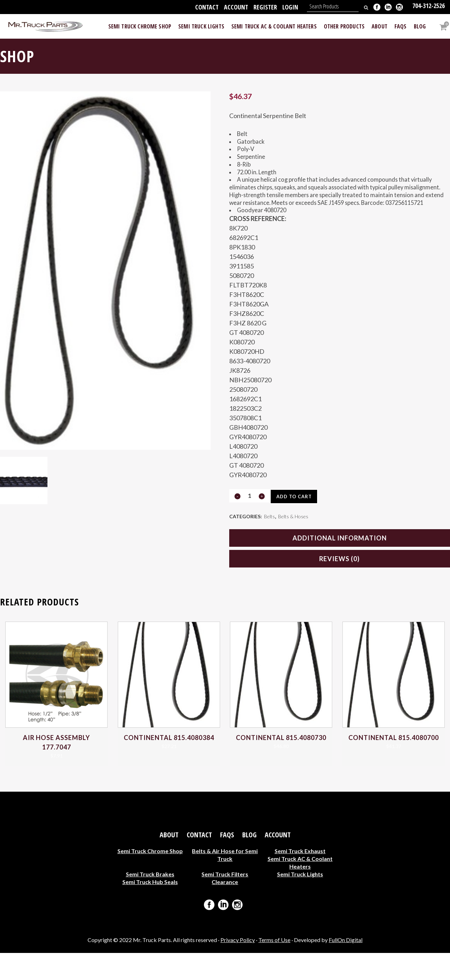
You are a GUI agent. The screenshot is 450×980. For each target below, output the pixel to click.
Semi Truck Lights (300, 901)
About (169, 862)
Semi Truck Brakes (150, 901)
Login (290, 7)
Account (236, 7)
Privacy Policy (238, 967)
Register (265, 7)
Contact (207, 7)
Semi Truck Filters (225, 901)
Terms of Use (274, 967)
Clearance (225, 909)
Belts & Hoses (293, 543)
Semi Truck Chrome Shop (150, 878)
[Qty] (250, 521)
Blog (249, 862)
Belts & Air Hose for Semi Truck (225, 882)
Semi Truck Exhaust (300, 878)
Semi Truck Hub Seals (150, 909)
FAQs (227, 862)
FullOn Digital (346, 967)
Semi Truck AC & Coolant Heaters (300, 890)
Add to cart (297, 522)
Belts (269, 543)
